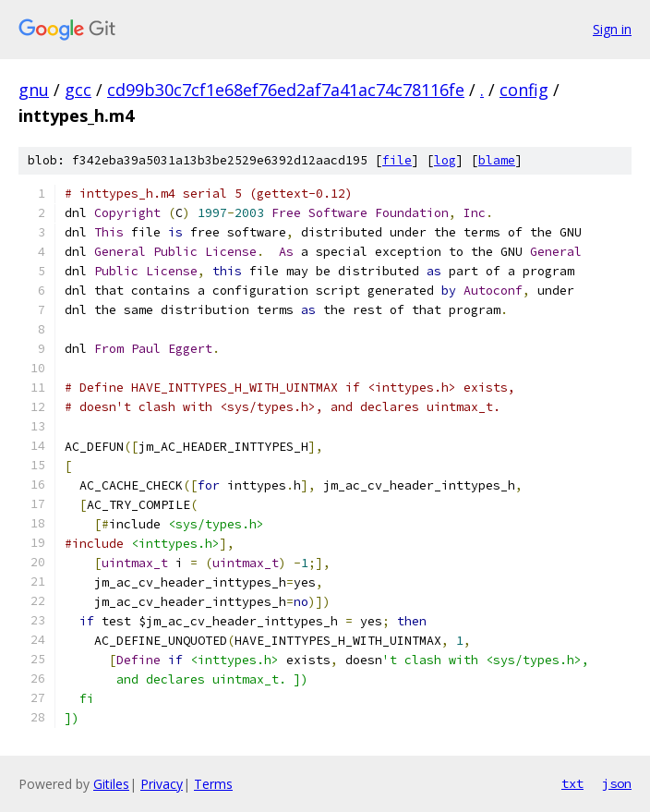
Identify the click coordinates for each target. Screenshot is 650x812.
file (397, 160)
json (617, 783)
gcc (78, 90)
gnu (34, 90)
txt (572, 783)
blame (497, 160)
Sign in (612, 29)
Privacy (162, 784)
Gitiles (111, 784)
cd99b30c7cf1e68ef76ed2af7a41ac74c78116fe (286, 90)
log (445, 160)
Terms (213, 784)
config (524, 90)
